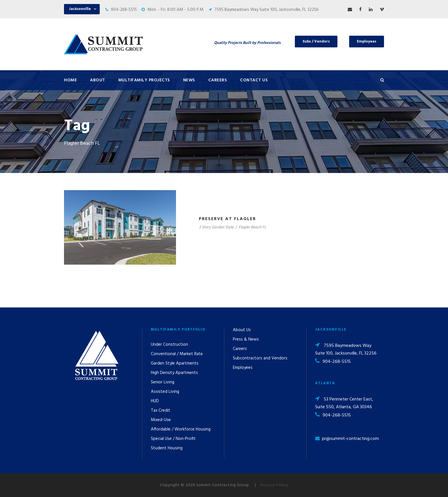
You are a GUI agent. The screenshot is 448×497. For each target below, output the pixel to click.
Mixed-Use (161, 420)
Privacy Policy (274, 485)
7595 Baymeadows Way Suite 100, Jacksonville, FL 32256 (266, 10)
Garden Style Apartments (175, 363)
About (98, 80)
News (189, 80)
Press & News (246, 339)
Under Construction (169, 345)
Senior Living (163, 382)
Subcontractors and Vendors (260, 358)
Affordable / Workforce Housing (181, 429)
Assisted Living (165, 392)
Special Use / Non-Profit (173, 439)
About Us (242, 330)
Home (70, 80)
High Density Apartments (174, 373)
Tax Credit (161, 411)
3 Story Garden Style (216, 227)
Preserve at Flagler (227, 219)
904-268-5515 (124, 10)
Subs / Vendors (316, 42)
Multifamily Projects (144, 80)
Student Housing (167, 448)
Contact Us (254, 80)
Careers (218, 80)
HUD (155, 401)
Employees (367, 42)
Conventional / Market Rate (177, 354)
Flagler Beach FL (252, 227)
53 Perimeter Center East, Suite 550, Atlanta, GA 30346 (344, 403)
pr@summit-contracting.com (350, 439)
